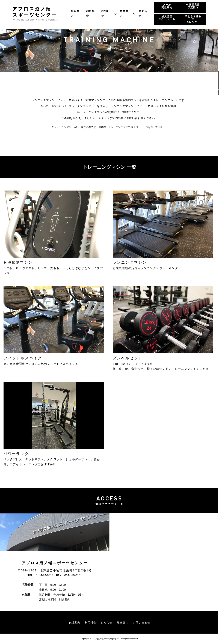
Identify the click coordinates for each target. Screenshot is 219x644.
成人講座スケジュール (167, 18)
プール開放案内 (167, 6)
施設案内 (73, 623)
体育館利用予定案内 (193, 6)
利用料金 (90, 623)
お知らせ (105, 13)
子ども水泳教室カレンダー (193, 19)
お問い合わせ (143, 623)
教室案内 (124, 13)
